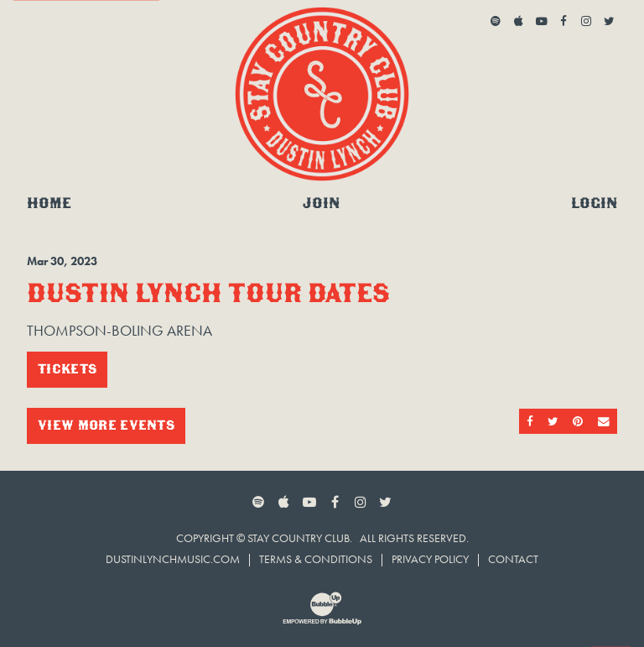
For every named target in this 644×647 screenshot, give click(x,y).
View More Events (106, 425)
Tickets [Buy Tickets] (67, 369)
